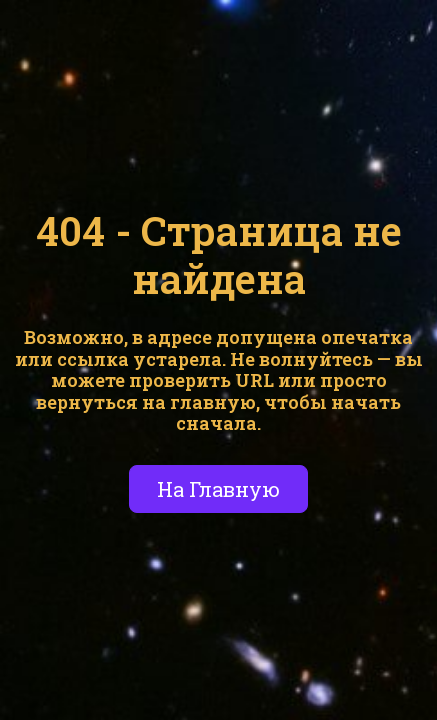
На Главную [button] (218, 489)
